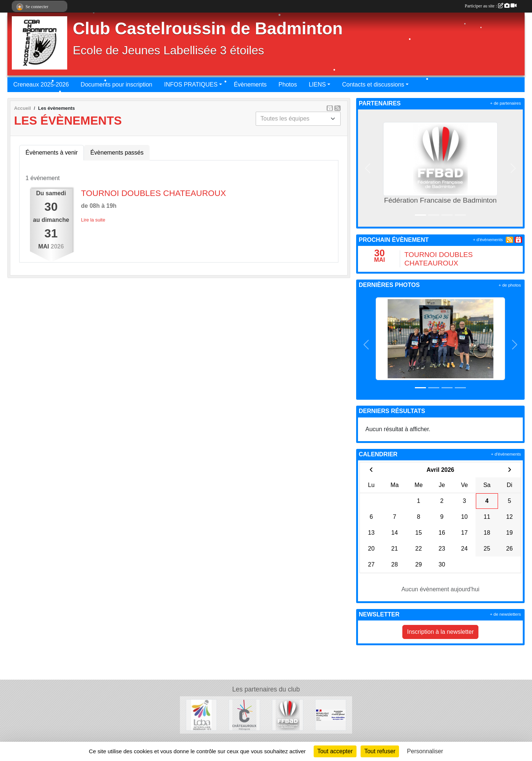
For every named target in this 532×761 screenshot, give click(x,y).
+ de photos (510, 285)
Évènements (250, 84)
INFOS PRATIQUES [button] (191, 84)
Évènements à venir (52, 153)
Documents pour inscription (116, 84)
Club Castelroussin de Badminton (208, 29)
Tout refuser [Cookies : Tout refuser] (380, 751)
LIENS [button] (317, 84)
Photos (288, 84)
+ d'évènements (488, 240)
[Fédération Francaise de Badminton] (288, 715)
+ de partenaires (506, 103)
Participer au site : (491, 6)
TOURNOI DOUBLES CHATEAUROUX (153, 193)
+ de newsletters (505, 614)
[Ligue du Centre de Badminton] (202, 715)
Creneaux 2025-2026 (41, 84)
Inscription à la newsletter (441, 632)
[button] (368, 168)
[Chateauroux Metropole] (244, 715)
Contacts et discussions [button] (373, 84)
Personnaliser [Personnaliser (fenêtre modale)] (425, 751)
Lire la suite (93, 220)
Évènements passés (117, 153)
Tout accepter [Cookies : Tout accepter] (335, 751)
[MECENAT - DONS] (331, 715)
